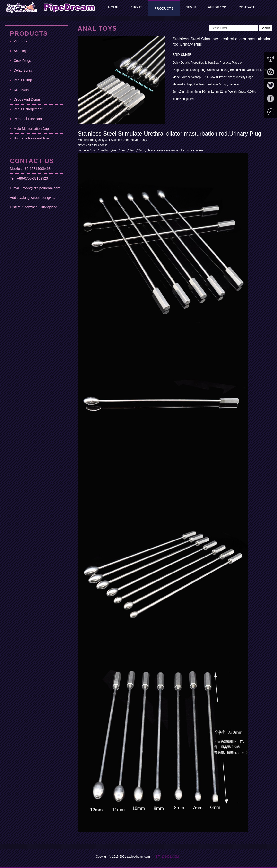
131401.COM (170, 857)
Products (164, 8)
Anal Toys (21, 51)
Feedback (217, 7)
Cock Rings (22, 61)
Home (113, 7)
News (191, 7)
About (136, 7)
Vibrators (20, 41)
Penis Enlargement (28, 109)
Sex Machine (23, 90)
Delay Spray (23, 70)
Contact (247, 7)
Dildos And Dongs (27, 99)
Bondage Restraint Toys (32, 138)
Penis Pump (23, 80)
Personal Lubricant (28, 119)
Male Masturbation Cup (31, 129)
